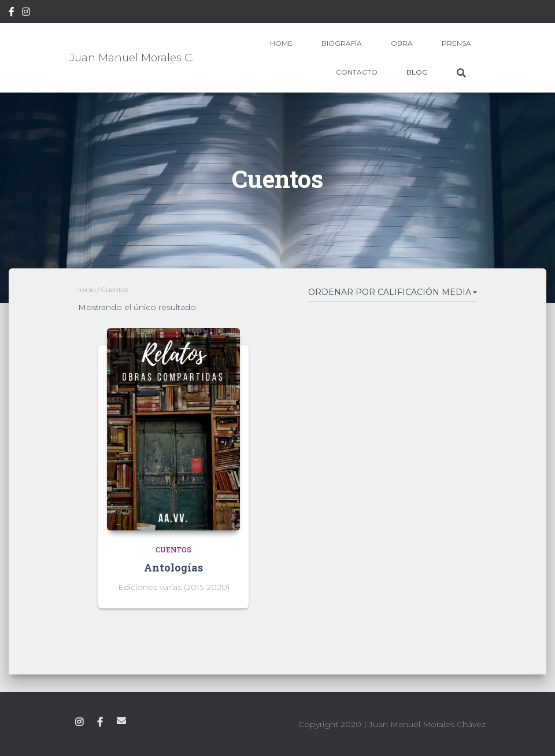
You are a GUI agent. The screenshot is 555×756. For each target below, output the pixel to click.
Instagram (26, 13)
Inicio (87, 290)
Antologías (173, 567)
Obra (402, 43)
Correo (121, 721)
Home (281, 43)
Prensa (456, 43)
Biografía (342, 43)
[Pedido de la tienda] (393, 294)
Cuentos (173, 550)
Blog (417, 72)
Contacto (357, 72)
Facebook (12, 13)
